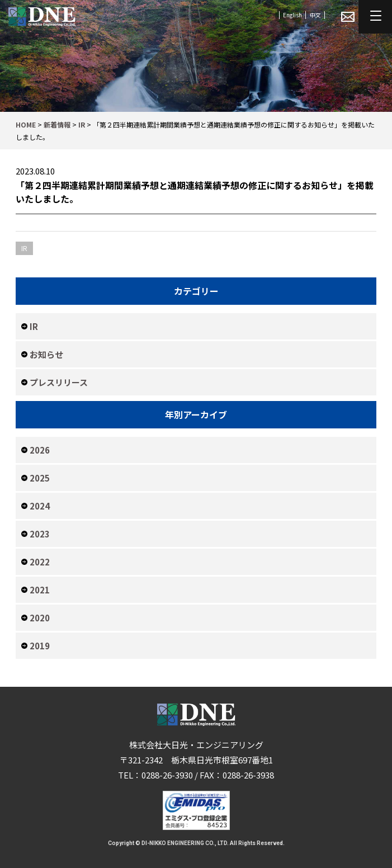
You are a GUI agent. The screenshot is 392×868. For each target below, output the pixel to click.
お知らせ (46, 354)
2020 (40, 618)
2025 (40, 478)
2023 (40, 534)
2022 (40, 562)
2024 (40, 506)
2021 (40, 590)
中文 (315, 15)
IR (34, 326)
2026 (40, 450)
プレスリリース (59, 382)
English (292, 15)
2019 (40, 646)
